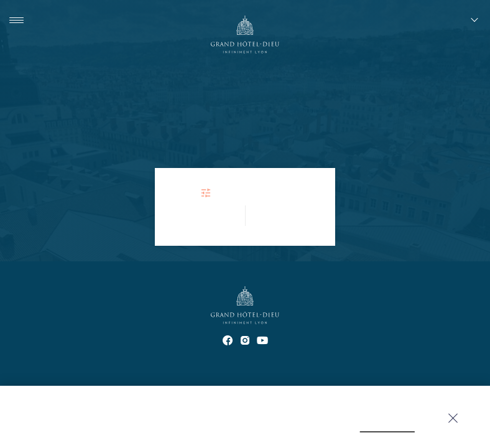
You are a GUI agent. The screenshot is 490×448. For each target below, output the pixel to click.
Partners (73, 371)
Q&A (472, 371)
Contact (27, 371)
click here (323, 426)
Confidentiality (232, 371)
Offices (175, 371)
